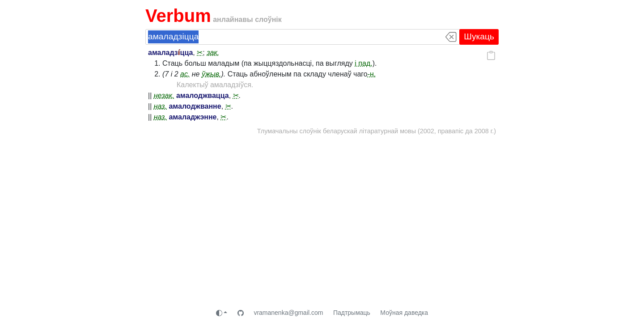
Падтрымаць (352, 313)
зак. (213, 53)
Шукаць (479, 36)
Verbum (178, 16)
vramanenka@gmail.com (288, 313)
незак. (164, 95)
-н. (372, 74)
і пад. (363, 63)
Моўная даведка (404, 313)
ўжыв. (212, 74)
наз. (160, 106)
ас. (185, 74)
